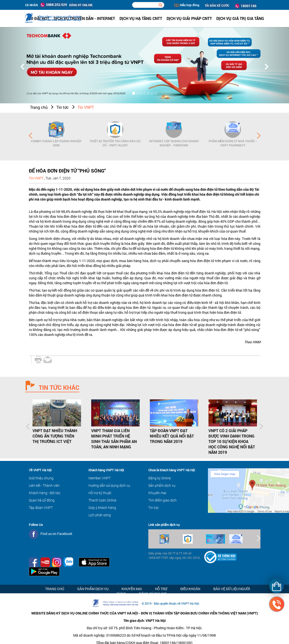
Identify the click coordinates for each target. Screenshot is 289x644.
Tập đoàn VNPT (41, 508)
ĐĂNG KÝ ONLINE (81, 5)
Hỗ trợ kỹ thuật (100, 493)
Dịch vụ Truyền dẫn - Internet (84, 18)
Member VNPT (100, 478)
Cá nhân (32, 5)
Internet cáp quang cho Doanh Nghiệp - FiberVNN (174, 143)
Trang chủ (39, 107)
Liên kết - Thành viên (44, 485)
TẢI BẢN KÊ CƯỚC (217, 5)
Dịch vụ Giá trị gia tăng (240, 18)
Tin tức (63, 107)
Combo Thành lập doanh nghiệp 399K (56, 143)
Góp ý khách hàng (102, 508)
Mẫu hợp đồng (187, 5)
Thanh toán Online (102, 500)
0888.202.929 (53, 5)
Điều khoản (190, 589)
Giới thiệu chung (41, 478)
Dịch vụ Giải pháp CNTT (189, 18)
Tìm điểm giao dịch (162, 500)
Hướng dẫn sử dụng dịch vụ (109, 485)
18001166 (246, 6)
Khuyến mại (157, 493)
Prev (31, 136)
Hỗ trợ (161, 589)
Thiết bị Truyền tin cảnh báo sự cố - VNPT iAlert (115, 143)
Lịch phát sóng (100, 515)
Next (259, 136)
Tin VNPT (86, 107)
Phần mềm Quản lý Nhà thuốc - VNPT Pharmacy (233, 143)
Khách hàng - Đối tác (45, 493)
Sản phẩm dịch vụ (162, 485)
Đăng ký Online (160, 478)
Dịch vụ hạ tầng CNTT (141, 18)
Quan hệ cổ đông (42, 500)
